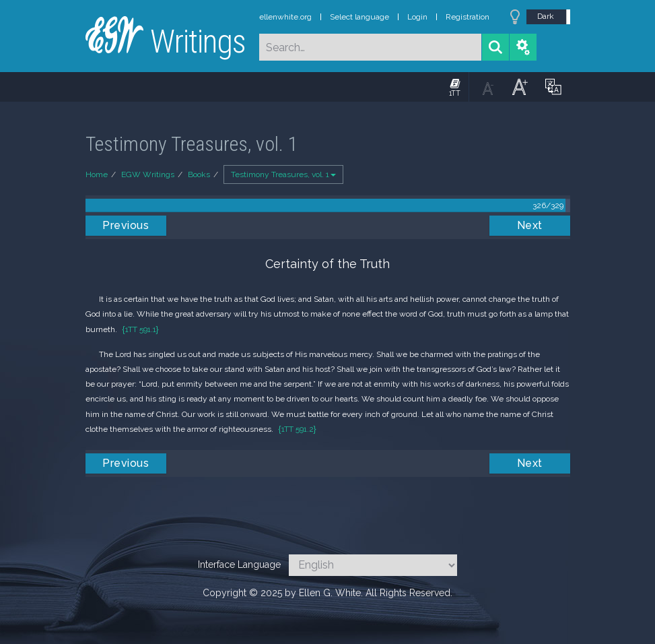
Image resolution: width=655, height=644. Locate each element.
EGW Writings (148, 174)
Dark (546, 16)
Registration (468, 17)
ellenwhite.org (285, 17)
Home (97, 174)
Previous (126, 225)
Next (530, 225)
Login (417, 17)
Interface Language (239, 565)
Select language (359, 17)
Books (199, 174)
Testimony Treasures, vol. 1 (283, 174)
